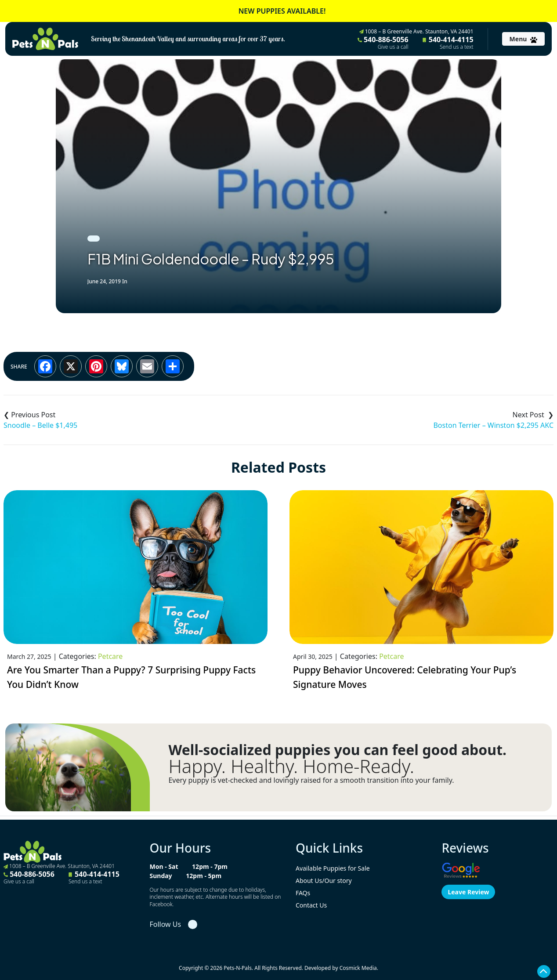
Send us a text (457, 47)
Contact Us (311, 905)
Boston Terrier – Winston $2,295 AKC (493, 425)
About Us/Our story (324, 881)
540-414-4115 (448, 43)
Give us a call (393, 47)
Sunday (161, 876)
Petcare (110, 656)
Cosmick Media (358, 968)
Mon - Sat (164, 866)
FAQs (303, 893)
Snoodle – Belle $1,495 (40, 425)
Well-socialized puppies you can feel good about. (337, 750)
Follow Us (165, 924)
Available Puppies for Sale (333, 868)
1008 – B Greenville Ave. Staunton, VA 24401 (416, 31)
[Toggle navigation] (523, 39)
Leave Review (468, 892)
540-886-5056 (383, 43)
